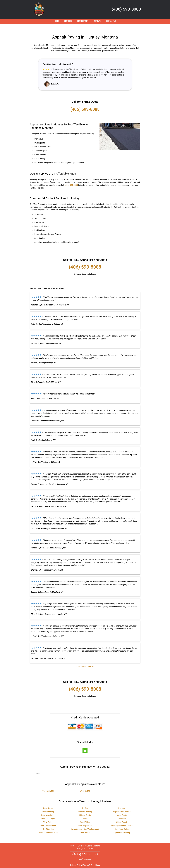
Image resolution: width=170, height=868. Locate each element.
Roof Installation (48, 808)
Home (56, 21)
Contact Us (111, 21)
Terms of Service (102, 867)
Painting (122, 801)
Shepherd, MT (48, 784)
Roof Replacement (48, 819)
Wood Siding (85, 815)
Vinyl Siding (48, 815)
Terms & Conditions (92, 858)
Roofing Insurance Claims (122, 819)
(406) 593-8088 (126, 9)
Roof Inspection (85, 819)
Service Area (83, 21)
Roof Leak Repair (48, 812)
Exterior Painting (85, 805)
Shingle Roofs (85, 808)
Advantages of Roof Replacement (85, 822)
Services (69, 22)
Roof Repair (48, 801)
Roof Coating (48, 822)
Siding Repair (122, 815)
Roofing (85, 801)
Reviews (97, 21)
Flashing (85, 812)
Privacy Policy (76, 858)
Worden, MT (85, 784)
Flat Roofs (122, 812)
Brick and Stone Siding (48, 826)
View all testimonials (85, 660)
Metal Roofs (122, 808)
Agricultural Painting (122, 826)
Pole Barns (85, 826)
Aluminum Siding (122, 822)
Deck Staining (48, 805)
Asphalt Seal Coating (122, 805)
